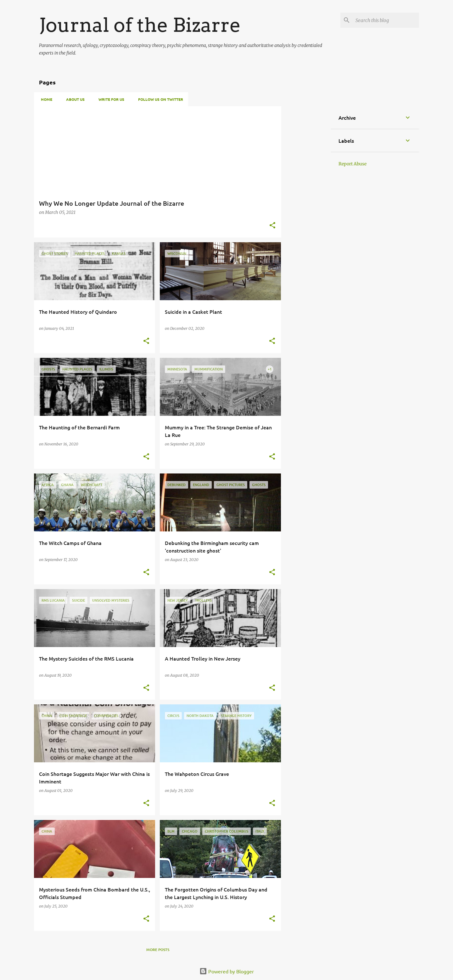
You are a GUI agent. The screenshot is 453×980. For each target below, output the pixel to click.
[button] (272, 226)
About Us (73, 99)
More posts (158, 950)
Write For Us (109, 99)
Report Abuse (352, 164)
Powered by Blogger (227, 971)
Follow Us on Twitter (159, 99)
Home (45, 99)
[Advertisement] (306, 201)
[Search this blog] (386, 20)
